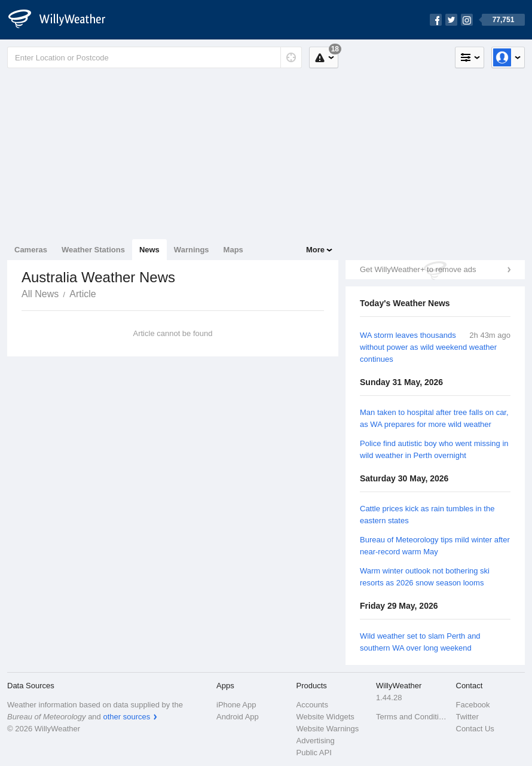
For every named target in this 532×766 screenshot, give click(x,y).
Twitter (467, 717)
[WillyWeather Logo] (63, 20)
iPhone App (236, 705)
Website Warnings (328, 729)
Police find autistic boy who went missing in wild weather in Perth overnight (434, 449)
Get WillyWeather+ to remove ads (418, 269)
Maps (233, 250)
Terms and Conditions (412, 717)
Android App (238, 717)
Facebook (473, 705)
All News (40, 294)
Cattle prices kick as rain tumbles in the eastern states (427, 515)
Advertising (316, 741)
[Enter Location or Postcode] (155, 57)
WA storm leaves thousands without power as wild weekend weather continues (428, 347)
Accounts (312, 705)
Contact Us (475, 729)
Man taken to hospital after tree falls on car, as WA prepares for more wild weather (434, 418)
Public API (314, 753)
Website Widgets (325, 717)
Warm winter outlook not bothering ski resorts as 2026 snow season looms (425, 577)
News (149, 250)
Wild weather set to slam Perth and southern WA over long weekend (420, 642)
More (315, 250)
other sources (126, 717)
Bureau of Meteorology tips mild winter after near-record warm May (435, 546)
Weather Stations (93, 250)
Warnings (192, 250)
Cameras (31, 250)
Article (82, 294)
